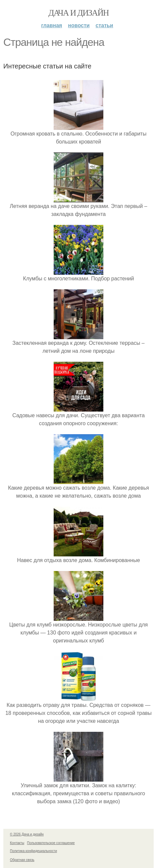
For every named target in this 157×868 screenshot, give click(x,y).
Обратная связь (22, 860)
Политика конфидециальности (33, 851)
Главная (52, 25)
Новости (79, 25)
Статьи (105, 25)
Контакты (17, 843)
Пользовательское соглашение (51, 843)
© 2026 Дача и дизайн (27, 834)
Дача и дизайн (78, 13)
